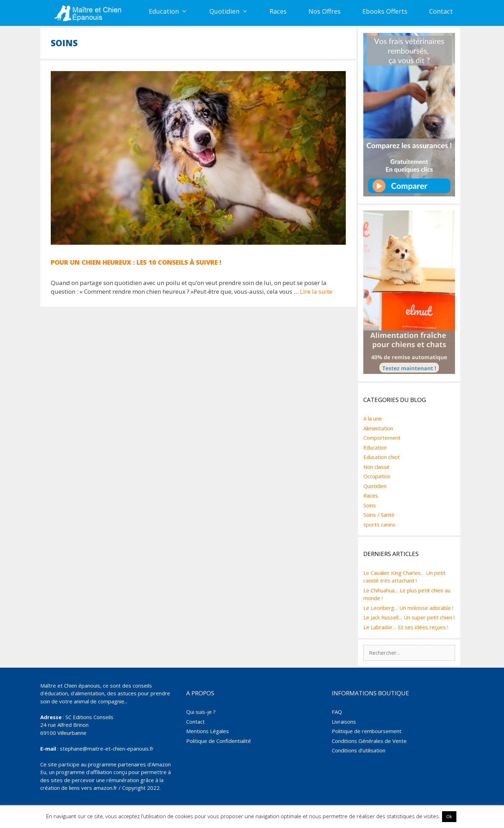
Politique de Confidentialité (219, 741)
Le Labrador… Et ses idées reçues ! (406, 627)
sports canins (379, 524)
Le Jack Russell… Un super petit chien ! (409, 617)
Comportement (382, 438)
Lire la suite (316, 291)
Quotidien (234, 11)
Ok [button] (449, 816)
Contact (441, 11)
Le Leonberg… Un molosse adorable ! (408, 608)
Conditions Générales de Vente (369, 741)
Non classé (376, 467)
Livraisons (344, 722)
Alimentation (378, 428)
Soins (370, 505)
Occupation (377, 476)
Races (278, 11)
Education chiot (381, 457)
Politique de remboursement (367, 731)
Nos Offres (324, 11)
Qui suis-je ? (201, 712)
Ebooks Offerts (385, 11)
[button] (188, 11)
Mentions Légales (208, 731)
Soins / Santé (379, 515)
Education (173, 11)
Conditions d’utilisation (359, 750)
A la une (373, 418)
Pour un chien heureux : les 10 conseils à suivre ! (136, 262)
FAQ (337, 712)
